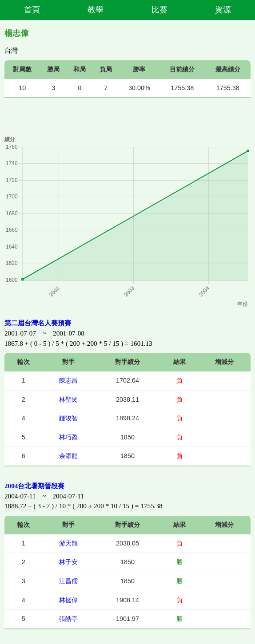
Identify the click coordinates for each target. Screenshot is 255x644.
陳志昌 (68, 380)
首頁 (32, 10)
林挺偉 (68, 600)
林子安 (68, 562)
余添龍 (68, 456)
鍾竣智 (68, 418)
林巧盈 (68, 437)
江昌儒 (68, 581)
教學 (96, 10)
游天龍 (68, 543)
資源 (223, 10)
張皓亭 (68, 619)
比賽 (159, 10)
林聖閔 (68, 399)
